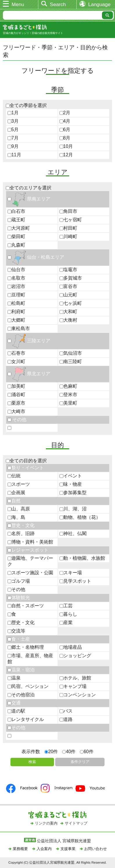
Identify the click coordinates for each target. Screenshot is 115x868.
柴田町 (16, 237)
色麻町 (68, 386)
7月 (13, 138)
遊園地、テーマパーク (30, 561)
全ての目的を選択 (26, 461)
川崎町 (68, 237)
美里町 (68, 403)
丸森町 (16, 245)
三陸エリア (29, 341)
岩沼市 (16, 286)
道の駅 (16, 711)
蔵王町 (16, 220)
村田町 (68, 228)
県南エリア (29, 199)
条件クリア (80, 762)
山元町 (68, 295)
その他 (17, 419)
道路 (66, 719)
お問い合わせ (96, 849)
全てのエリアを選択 (29, 188)
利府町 (16, 312)
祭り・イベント (26, 468)
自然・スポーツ (26, 606)
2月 (65, 113)
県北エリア (29, 374)
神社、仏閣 (73, 533)
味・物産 (71, 484)
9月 (13, 146)
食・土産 (19, 639)
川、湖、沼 (73, 509)
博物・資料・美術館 (30, 542)
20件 (51, 752)
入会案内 (44, 849)
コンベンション (78, 695)
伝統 (14, 476)
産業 (66, 623)
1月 (13, 113)
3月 (13, 121)
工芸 (66, 606)
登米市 (68, 395)
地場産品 (71, 647)
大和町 (68, 312)
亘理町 (16, 295)
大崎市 (16, 411)
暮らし (68, 614)
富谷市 (68, 286)
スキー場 (71, 573)
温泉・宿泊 (21, 670)
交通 (14, 703)
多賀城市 (71, 278)
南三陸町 (71, 361)
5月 (13, 129)
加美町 (16, 386)
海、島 (16, 517)
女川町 (16, 361)
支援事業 (68, 849)
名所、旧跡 (21, 533)
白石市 (16, 211)
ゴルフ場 (19, 581)
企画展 (16, 493)
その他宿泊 (21, 695)
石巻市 (16, 353)
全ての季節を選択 (26, 105)
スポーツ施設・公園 (30, 573)
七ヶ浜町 (71, 303)
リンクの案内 (46, 823)
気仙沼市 (71, 353)
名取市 (16, 278)
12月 (66, 155)
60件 (87, 752)
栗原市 (16, 403)
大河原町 (19, 228)
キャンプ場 (73, 686)
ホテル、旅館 (75, 678)
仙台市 (16, 270)
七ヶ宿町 (71, 220)
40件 (69, 752)
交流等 (16, 631)
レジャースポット (28, 550)
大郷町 (16, 320)
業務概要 (20, 849)
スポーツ (19, 484)
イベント (71, 476)
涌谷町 (16, 395)
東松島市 (19, 328)
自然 (14, 501)
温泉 (14, 678)
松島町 (16, 303)
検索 (32, 762)
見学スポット (75, 581)
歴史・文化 (21, 525)
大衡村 (68, 320)
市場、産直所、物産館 (30, 659)
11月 (14, 155)
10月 (66, 146)
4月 (65, 121)
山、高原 (19, 509)
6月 (65, 129)
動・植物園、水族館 (82, 558)
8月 (65, 138)
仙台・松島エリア (36, 257)
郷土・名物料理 (26, 647)
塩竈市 (68, 270)
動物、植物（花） (80, 517)
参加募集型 (73, 493)
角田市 (68, 211)
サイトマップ (76, 823)
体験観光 (19, 598)
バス (66, 711)
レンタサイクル (26, 719)
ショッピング (75, 656)
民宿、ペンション (28, 686)
